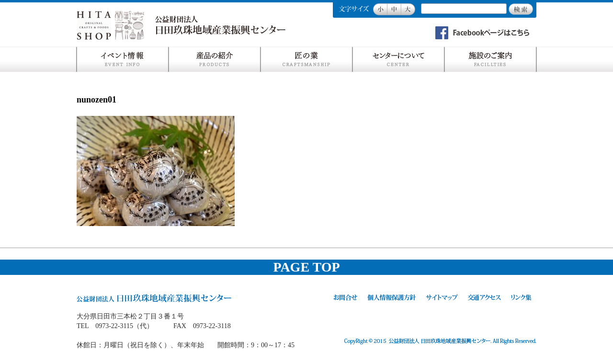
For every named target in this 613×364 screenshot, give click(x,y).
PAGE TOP (306, 267)
